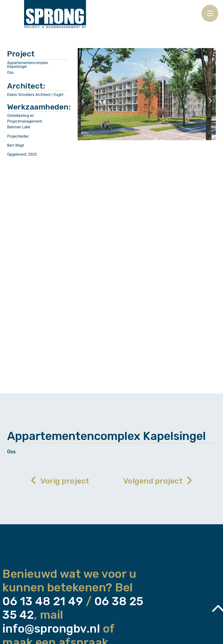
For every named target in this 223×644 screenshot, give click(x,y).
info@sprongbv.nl (51, 629)
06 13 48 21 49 (43, 601)
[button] (83, 101)
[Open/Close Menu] (210, 13)
